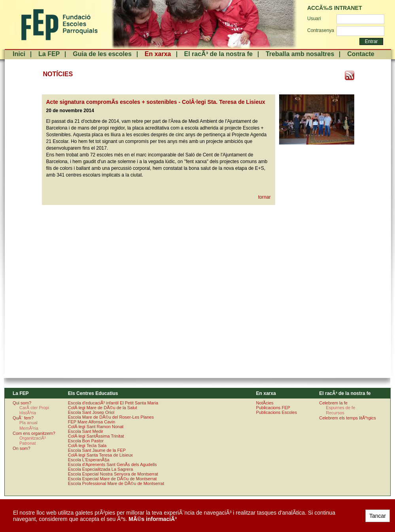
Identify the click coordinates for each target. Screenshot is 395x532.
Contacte (361, 54)
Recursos (335, 413)
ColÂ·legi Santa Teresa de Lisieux (100, 455)
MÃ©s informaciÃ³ (153, 519)
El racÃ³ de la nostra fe (218, 54)
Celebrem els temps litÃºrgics (347, 418)
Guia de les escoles (102, 54)
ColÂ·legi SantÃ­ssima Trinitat (96, 436)
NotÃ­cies (265, 403)
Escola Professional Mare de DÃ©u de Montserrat (116, 483)
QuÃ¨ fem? (23, 418)
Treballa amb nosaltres (300, 54)
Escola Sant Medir (86, 431)
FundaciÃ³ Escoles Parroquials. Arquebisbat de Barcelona (59, 25)
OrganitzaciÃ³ (33, 438)
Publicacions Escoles (277, 412)
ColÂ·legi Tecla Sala (87, 446)
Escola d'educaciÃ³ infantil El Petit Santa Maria (113, 403)
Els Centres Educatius (93, 393)
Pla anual (28, 423)
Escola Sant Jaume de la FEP (97, 450)
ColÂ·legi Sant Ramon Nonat (96, 427)
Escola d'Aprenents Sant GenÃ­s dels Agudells (112, 464)
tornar (265, 197)
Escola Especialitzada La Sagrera (100, 469)
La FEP (49, 54)
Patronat (28, 443)
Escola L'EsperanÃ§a (89, 460)
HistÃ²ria (28, 413)
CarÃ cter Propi (34, 408)
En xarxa (158, 54)
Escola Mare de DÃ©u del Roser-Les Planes (111, 417)
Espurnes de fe (340, 408)
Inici (19, 54)
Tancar (378, 516)
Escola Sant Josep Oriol (91, 412)
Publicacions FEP (273, 408)
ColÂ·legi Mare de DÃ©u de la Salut (103, 408)
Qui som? (22, 403)
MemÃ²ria (29, 428)
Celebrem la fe (333, 403)
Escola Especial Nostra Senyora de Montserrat (113, 474)
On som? (22, 448)
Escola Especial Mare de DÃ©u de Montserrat (112, 479)
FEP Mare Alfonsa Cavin (92, 422)
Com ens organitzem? (34, 433)
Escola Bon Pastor (86, 441)
